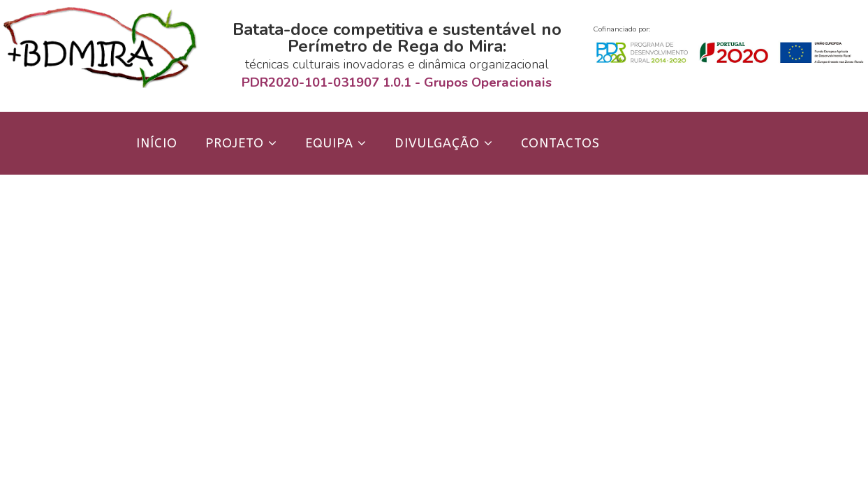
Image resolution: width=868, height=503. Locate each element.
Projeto (235, 143)
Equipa (329, 143)
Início (157, 143)
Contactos (560, 143)
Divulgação (437, 143)
